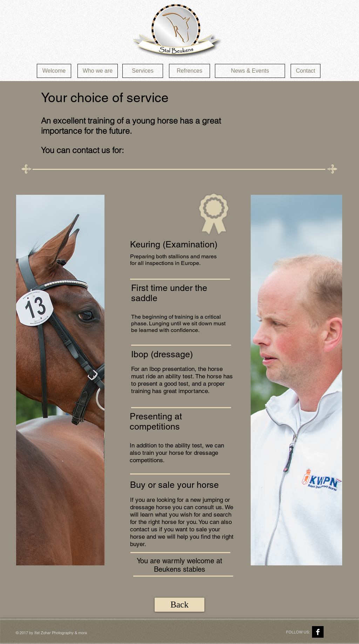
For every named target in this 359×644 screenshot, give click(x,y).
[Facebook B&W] (318, 632)
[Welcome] (54, 71)
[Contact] (306, 71)
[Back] (179, 605)
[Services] (143, 71)
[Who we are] (98, 71)
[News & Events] (250, 71)
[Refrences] (189, 71)
